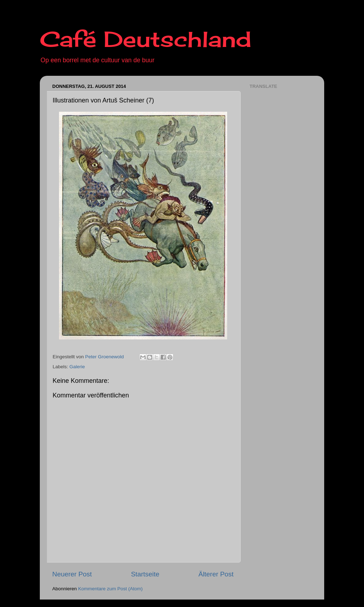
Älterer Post (216, 574)
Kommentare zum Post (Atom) (111, 589)
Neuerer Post (72, 574)
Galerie (77, 367)
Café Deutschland (146, 39)
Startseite (145, 574)
